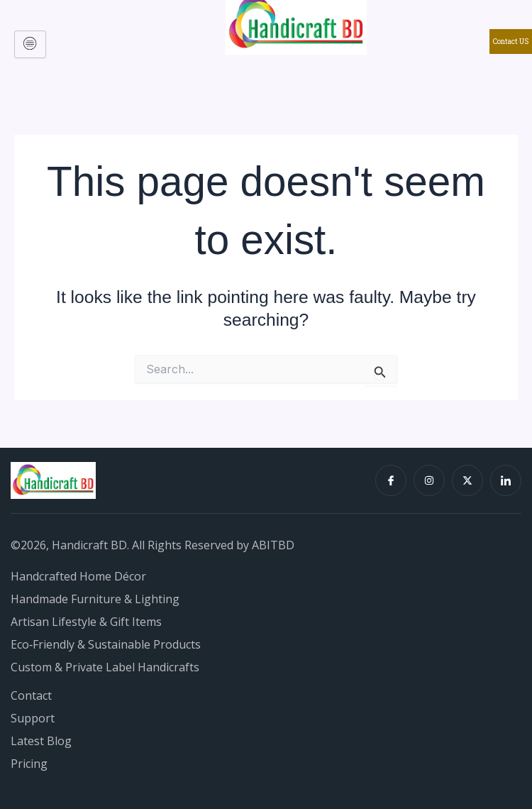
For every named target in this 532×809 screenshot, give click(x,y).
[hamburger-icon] (30, 44)
